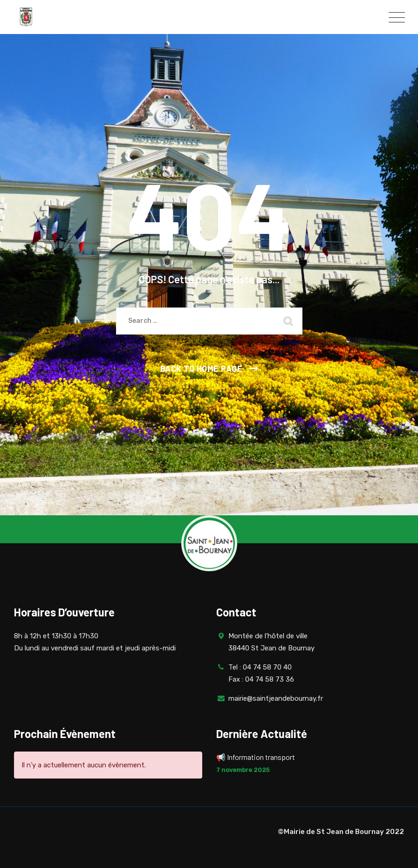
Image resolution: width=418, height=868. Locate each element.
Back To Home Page (202, 369)
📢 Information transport (256, 757)
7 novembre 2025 (243, 770)
